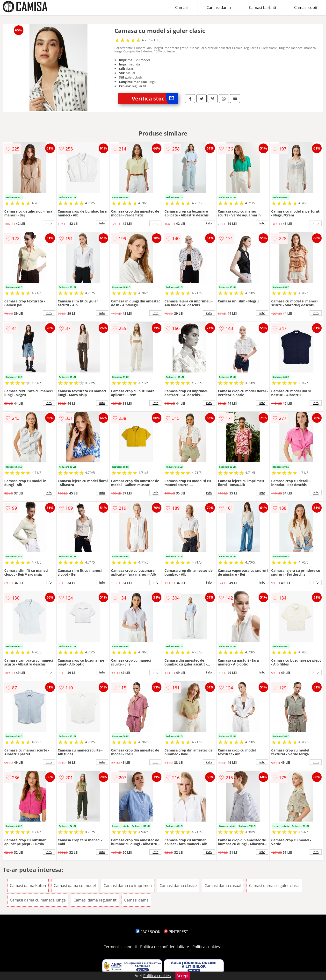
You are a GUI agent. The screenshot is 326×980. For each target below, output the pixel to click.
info (49, 223)
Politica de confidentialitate (165, 947)
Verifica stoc (155, 98)
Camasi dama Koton (28, 886)
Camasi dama (219, 7)
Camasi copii (305, 7)
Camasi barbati (262, 7)
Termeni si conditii (120, 947)
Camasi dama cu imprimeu (128, 886)
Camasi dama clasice (178, 886)
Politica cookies (206, 947)
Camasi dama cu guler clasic (274, 886)
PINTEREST (176, 932)
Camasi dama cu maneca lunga (38, 900)
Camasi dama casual (223, 886)
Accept (183, 976)
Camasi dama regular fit (95, 900)
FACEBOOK (148, 932)
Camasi (182, 7)
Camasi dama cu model (75, 886)
